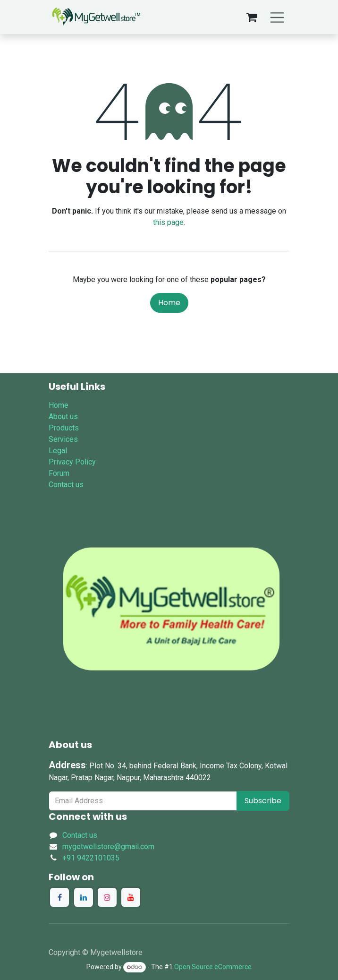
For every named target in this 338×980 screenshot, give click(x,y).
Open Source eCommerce (213, 967)
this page (168, 222)
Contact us (66, 485)
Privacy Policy (72, 462)
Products (64, 428)
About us (63, 417)
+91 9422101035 (91, 858)
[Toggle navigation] (277, 17)
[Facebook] (59, 897)
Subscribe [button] (263, 801)
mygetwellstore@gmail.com (108, 847)
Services (63, 439)
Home (169, 303)
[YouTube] (131, 897)
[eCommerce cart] (252, 17)
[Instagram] (107, 897)
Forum (59, 473)
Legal (58, 451)
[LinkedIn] (84, 897)
